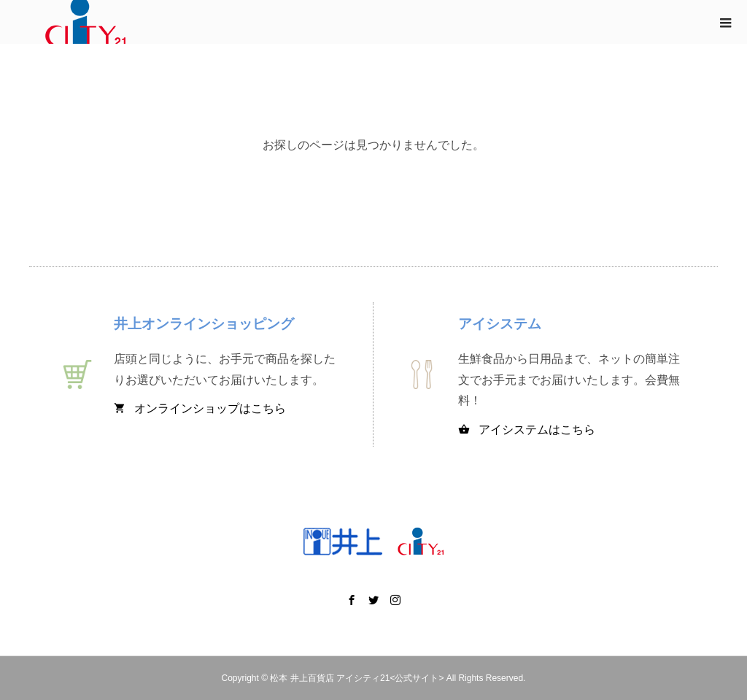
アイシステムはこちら (527, 430)
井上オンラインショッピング (204, 324)
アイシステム (500, 324)
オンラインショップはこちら (200, 408)
